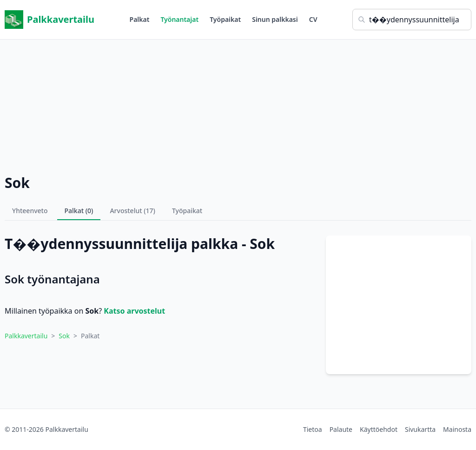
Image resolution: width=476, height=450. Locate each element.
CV (313, 19)
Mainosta (457, 429)
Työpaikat (225, 19)
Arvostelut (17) (132, 211)
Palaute (341, 429)
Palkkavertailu (50, 20)
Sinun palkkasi (275, 19)
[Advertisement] (238, 105)
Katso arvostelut (134, 311)
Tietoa (313, 429)
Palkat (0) (79, 211)
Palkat (140, 19)
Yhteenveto (30, 211)
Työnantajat (179, 19)
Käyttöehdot (379, 429)
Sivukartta (420, 429)
